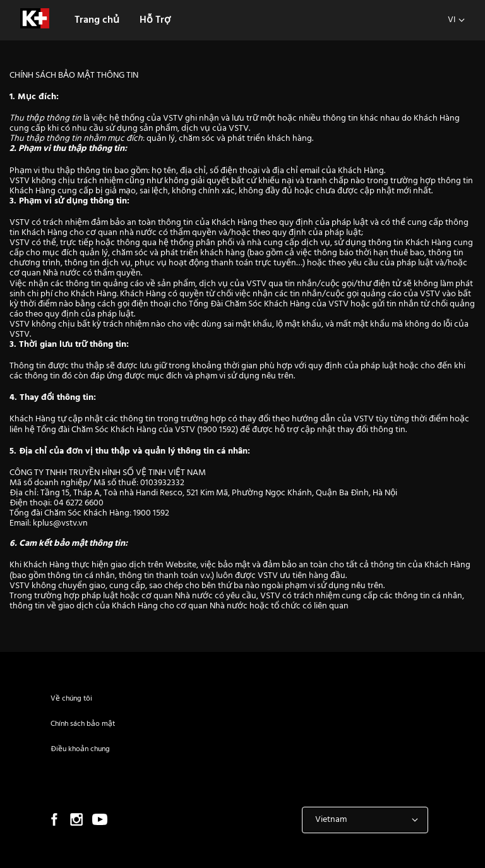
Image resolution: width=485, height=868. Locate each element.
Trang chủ (97, 20)
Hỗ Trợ (155, 20)
